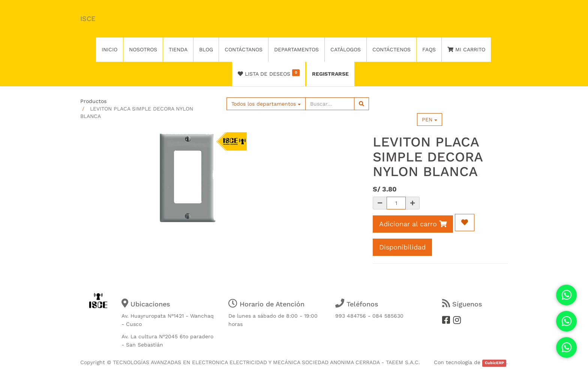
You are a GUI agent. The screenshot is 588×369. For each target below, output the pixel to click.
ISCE (88, 19)
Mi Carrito (466, 49)
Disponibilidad (402, 247)
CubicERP (494, 363)
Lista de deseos (269, 73)
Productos (93, 101)
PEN (430, 120)
